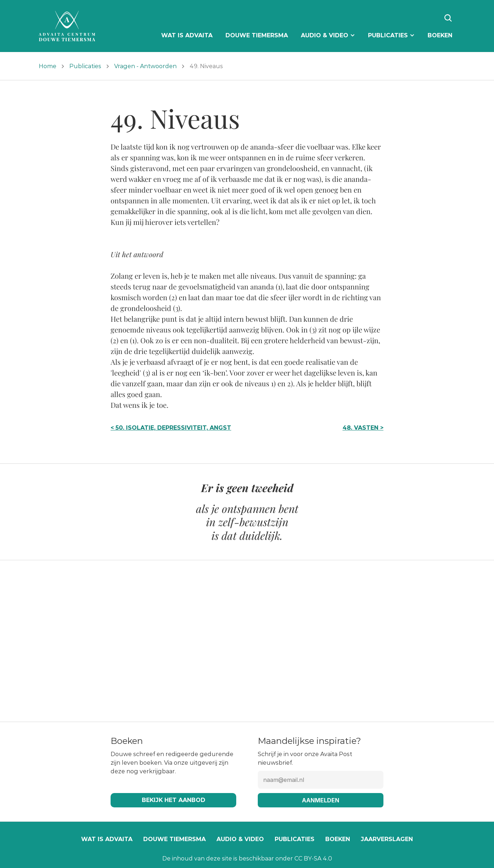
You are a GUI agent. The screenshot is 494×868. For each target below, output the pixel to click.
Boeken (338, 839)
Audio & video (240, 839)
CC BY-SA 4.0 (313, 858)
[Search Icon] (448, 18)
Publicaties (85, 66)
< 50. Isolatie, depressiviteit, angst (171, 428)
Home (48, 66)
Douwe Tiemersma (174, 839)
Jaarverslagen (387, 839)
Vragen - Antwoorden (145, 66)
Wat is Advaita (107, 839)
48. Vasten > (363, 428)
